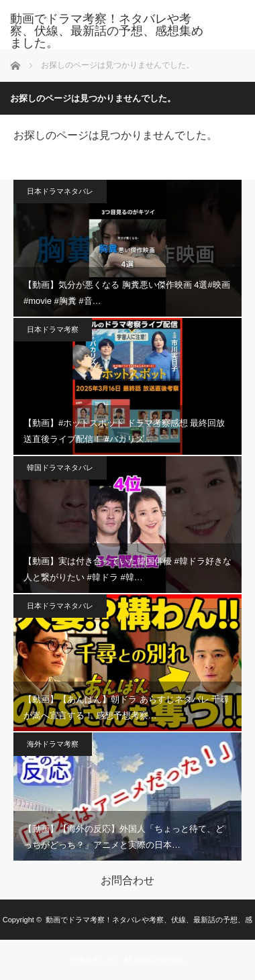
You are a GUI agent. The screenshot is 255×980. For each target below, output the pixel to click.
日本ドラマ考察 (53, 329)
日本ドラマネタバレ (60, 191)
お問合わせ (127, 881)
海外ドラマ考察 (53, 744)
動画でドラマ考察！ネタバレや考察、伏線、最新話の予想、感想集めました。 (107, 31)
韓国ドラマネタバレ (60, 468)
